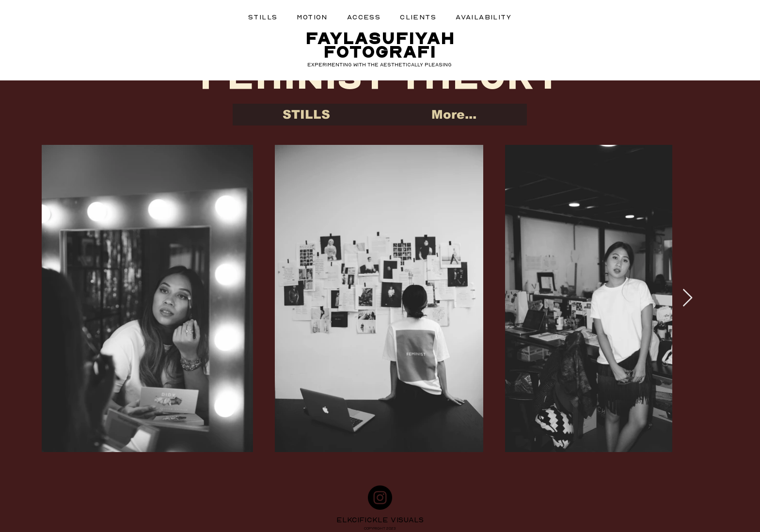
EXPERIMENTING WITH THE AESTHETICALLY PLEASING (380, 64)
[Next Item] (688, 298)
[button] (263, 17)
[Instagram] (380, 498)
